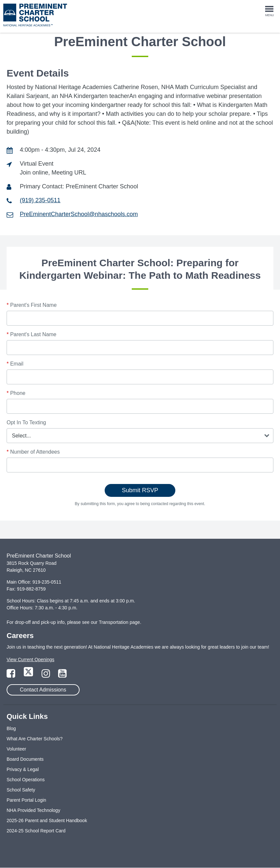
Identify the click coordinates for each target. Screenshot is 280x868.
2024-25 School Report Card (36, 831)
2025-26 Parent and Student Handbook (47, 820)
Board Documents (25, 759)
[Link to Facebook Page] (12, 675)
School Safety (21, 790)
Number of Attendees (33, 452)
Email (15, 364)
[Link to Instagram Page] (47, 675)
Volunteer (16, 749)
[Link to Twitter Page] (29, 675)
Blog (11, 728)
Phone (16, 393)
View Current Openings (30, 659)
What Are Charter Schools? (35, 739)
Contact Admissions (43, 690)
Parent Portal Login (26, 800)
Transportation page (119, 622)
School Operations (26, 780)
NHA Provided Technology (33, 810)
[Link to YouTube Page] (62, 675)
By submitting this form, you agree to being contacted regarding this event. (140, 504)
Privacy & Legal (23, 769)
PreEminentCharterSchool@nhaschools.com (79, 214)
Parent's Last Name (32, 334)
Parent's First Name (32, 305)
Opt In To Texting (26, 422)
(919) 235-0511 (40, 200)
